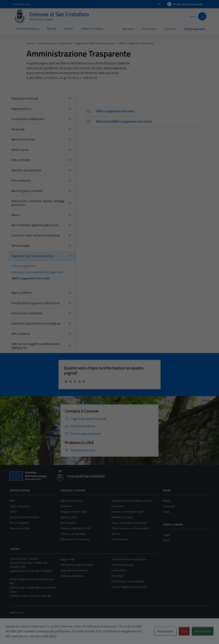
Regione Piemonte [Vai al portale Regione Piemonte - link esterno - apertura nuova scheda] (22, 4)
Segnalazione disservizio (74, 570)
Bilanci (16, 215)
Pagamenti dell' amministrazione (33, 256)
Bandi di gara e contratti (27, 191)
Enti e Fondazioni (19, 523)
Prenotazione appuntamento (77, 565)
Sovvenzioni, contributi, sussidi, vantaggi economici (38, 203)
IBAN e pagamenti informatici (31, 278)
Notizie (167, 501)
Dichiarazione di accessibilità (128, 581)
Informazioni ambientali (27, 313)
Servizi (68, 29)
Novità (52, 29)
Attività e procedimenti (26, 170)
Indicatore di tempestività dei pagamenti (37, 272)
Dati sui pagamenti (24, 266)
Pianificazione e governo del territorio (36, 303)
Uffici (12, 501)
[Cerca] (202, 16)
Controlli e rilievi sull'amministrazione (36, 235)
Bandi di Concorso (23, 139)
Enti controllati (21, 160)
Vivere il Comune (92, 29)
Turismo (116, 534)
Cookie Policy (119, 570)
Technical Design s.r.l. (33, 634)
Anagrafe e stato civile (73, 512)
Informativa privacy (123, 565)
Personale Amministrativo (24, 517)
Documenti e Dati (19, 528)
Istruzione (170, 29)
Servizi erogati (21, 246)
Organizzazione (21, 109)
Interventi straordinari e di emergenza (36, 323)
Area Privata (17, 612)
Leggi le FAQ (68, 559)
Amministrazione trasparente (128, 559)
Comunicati (169, 506)
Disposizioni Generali (25, 98)
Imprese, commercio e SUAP (128, 512)
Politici (13, 512)
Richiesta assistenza (72, 576)
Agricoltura (128, 29)
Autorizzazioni (68, 523)
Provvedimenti (21, 180)
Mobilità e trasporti (122, 517)
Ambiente (66, 506)
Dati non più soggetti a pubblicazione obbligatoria (35, 346)
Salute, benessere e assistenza (129, 523)
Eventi (166, 540)
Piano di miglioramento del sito (129, 587)
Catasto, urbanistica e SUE (76, 528)
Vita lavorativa (120, 539)
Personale (18, 129)
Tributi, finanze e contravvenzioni (130, 528)
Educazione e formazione (75, 539)
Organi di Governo (20, 506)
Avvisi (166, 512)
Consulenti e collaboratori (28, 119)
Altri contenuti (21, 334)
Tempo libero (149, 29)
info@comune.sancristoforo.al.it (35, 579)
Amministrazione (28, 29)
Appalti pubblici (69, 517)
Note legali (118, 576)
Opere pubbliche (22, 293)
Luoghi (166, 535)
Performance (20, 150)
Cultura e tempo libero (73, 534)
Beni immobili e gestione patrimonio (35, 225)
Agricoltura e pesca (71, 501)
